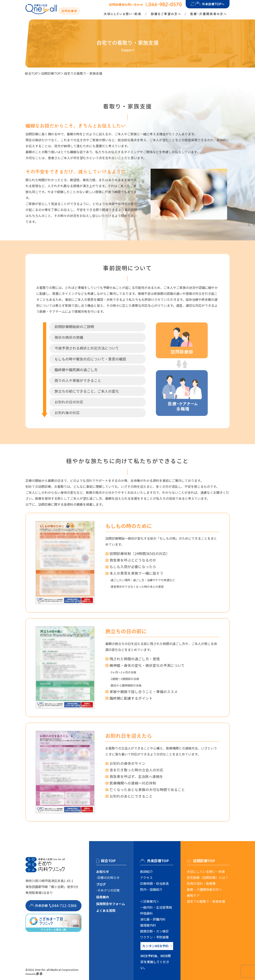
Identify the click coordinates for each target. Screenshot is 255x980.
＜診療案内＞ (150, 901)
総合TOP (31, 73)
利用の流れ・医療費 (201, 883)
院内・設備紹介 (151, 889)
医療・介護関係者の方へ (204, 889)
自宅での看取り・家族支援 (206, 901)
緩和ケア (193, 895)
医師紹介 (146, 872)
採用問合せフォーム (111, 904)
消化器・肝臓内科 (153, 919)
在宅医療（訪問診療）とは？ (208, 877)
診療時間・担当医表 (154, 883)
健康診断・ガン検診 (154, 931)
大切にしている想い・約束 (206, 872)
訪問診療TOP (51, 73)
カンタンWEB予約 (155, 946)
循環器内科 (148, 925)
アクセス (146, 877)
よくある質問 (106, 910)
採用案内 (103, 897)
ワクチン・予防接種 (154, 937)
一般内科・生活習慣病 (156, 907)
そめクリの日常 (109, 890)
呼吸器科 (146, 913)
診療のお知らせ (109, 877)
